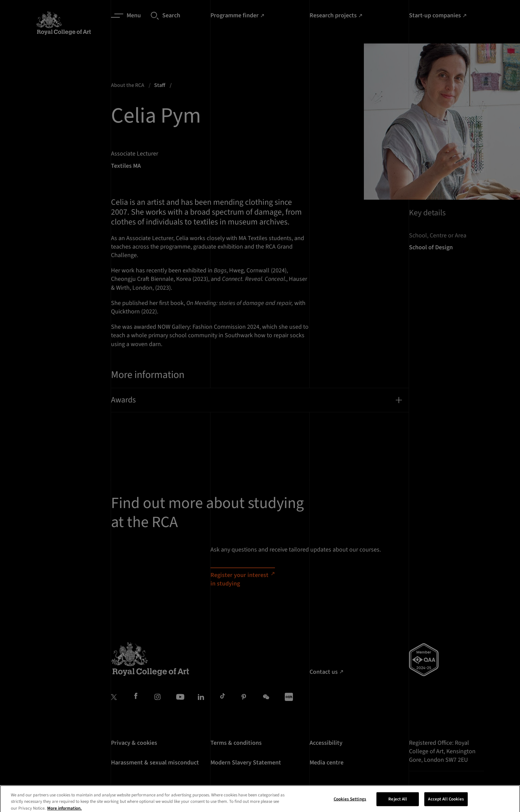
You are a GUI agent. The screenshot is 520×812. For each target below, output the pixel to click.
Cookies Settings (350, 805)
